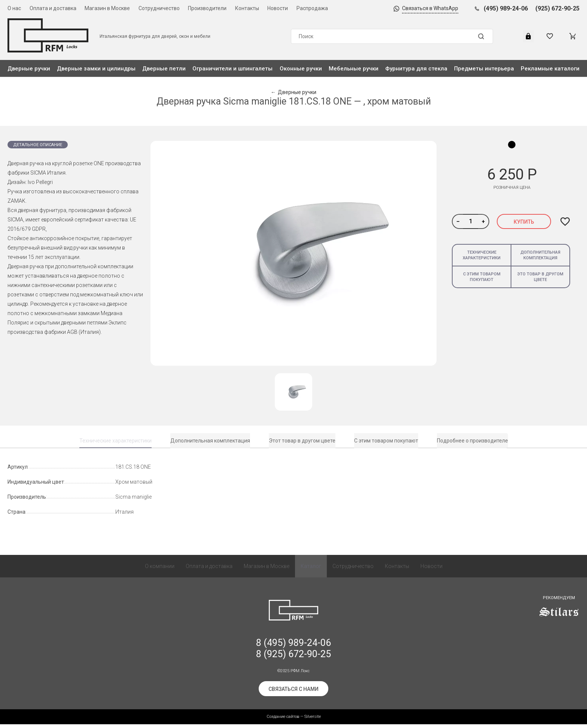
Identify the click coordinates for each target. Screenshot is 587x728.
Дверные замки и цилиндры (96, 69)
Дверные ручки (29, 69)
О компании (160, 570)
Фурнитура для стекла (416, 69)
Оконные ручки (301, 69)
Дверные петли (164, 69)
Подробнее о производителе (472, 441)
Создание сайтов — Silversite (294, 720)
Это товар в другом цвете (540, 277)
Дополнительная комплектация (540, 255)
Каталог (311, 570)
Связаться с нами (293, 693)
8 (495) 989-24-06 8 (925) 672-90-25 (293, 652)
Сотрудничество (159, 8)
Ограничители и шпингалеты (232, 69)
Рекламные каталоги (550, 69)
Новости (278, 8)
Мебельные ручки (354, 69)
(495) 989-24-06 (506, 8)
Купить (524, 222)
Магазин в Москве (107, 8)
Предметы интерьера (484, 69)
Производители (207, 8)
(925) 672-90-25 (557, 8)
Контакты (247, 8)
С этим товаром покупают (482, 277)
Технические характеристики (482, 255)
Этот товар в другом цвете (302, 441)
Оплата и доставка (53, 8)
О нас (14, 8)
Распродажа (312, 8)
